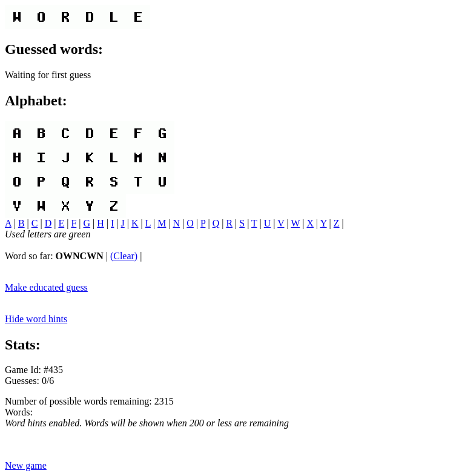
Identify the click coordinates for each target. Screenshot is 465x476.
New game (26, 465)
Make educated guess (46, 287)
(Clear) (124, 256)
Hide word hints (36, 319)
